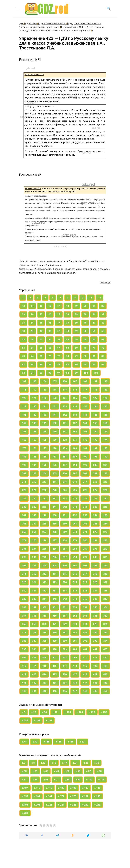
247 (24, 515)
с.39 (35, 771)
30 (85, 314)
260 (65, 524)
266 (34, 532)
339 (24, 599)
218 (95, 482)
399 (65, 649)
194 (34, 465)
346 (95, 599)
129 (24, 406)
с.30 (97, 763)
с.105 (101, 780)
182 (95, 448)
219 (105, 482)
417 (65, 666)
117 (85, 390)
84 (32, 365)
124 (65, 398)
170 (65, 440)
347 (105, 599)
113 (44, 390)
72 (103, 348)
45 (41, 331)
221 (34, 490)
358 (34, 616)
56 (50, 340)
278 (65, 540)
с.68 (46, 780)
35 (41, 323)
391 (75, 641)
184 (24, 457)
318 (95, 574)
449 (95, 691)
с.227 (61, 805)
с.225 (49, 805)
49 (76, 331)
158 (34, 432)
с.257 (49, 721)
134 (75, 406)
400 (75, 649)
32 (103, 314)
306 (65, 566)
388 (44, 641)
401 (85, 649)
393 (95, 641)
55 (41, 340)
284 (34, 549)
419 (85, 666)
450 (105, 691)
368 (24, 624)
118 (95, 390)
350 (44, 607)
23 (23, 314)
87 (59, 365)
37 (59, 323)
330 (24, 591)
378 (34, 633)
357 (24, 616)
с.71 (56, 780)
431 (24, 683)
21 (94, 306)
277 (55, 540)
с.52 (67, 771)
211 (24, 482)
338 (105, 591)
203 (34, 473)
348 (24, 607)
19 (76, 306)
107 (75, 381)
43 (23, 331)
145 (95, 415)
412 (105, 658)
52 (103, 331)
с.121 (56, 712)
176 (34, 448)
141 (55, 415)
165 (105, 432)
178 (55, 448)
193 (24, 465)
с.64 (35, 780)
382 (75, 633)
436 (75, 683)
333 (55, 591)
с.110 (37, 788)
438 (95, 683)
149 (44, 423)
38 (67, 323)
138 (24, 415)
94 (32, 373)
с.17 (34, 712)
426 (65, 674)
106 (65, 381)
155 (95, 423)
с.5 (24, 712)
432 (34, 683)
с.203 (37, 805)
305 (55, 566)
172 (85, 440)
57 (59, 340)
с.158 (25, 796)
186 (44, 457)
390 (65, 641)
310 (105, 566)
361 (65, 616)
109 (95, 381)
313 (44, 574)
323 (55, 582)
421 (105, 666)
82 (103, 356)
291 (95, 549)
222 (44, 490)
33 (23, 323)
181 (85, 448)
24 (32, 314)
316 (75, 574)
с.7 (24, 763)
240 (44, 507)
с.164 (49, 796)
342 (55, 599)
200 (95, 465)
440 (24, 691)
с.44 (24, 742)
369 (34, 624)
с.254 (37, 721)
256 (24, 524)
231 (44, 499)
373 (75, 624)
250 (55, 515)
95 (41, 373)
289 (85, 549)
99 (76, 373)
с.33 (24, 771)
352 (65, 607)
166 (24, 440)
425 (55, 674)
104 (44, 381)
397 (44, 649)
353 (75, 607)
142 (65, 415)
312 (34, 574)
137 (105, 406)
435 (65, 683)
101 (96, 373)
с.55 (78, 771)
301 (105, 557)
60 (85, 340)
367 (105, 616)
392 (85, 641)
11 (91, 298)
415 (44, 666)
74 (32, 356)
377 (24, 633)
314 (55, 574)
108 (85, 381)
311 (24, 574)
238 (24, 507)
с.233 (97, 805)
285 (44, 549)
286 (55, 549)
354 (85, 607)
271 (85, 532)
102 (24, 381)
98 (67, 373)
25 (41, 314)
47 (59, 331)
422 (24, 674)
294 (34, 557)
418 (75, 666)
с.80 (67, 780)
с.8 (33, 763)
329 (105, 582)
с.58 (44, 712)
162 (75, 432)
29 (76, 314)
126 (85, 398)
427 (75, 674)
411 (95, 658)
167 (34, 440)
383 (85, 633)
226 (85, 490)
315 (65, 574)
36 (50, 323)
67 (59, 348)
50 (85, 331)
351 (55, 607)
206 (65, 473)
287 (65, 549)
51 (94, 331)
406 (44, 658)
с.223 (92, 712)
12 (99, 298)
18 (67, 306)
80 (85, 356)
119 (105, 390)
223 (55, 490)
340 (34, 599)
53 (23, 340)
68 (67, 348)
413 (24, 666)
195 (44, 465)
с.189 (80, 712)
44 (32, 331)
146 (105, 415)
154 (85, 423)
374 (85, 624)
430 (105, 674)
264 (105, 524)
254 (95, 515)
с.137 (85, 788)
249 (44, 515)
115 (65, 390)
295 (44, 557)
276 (44, 540)
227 (95, 490)
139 (34, 415)
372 (65, 624)
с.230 (85, 805)
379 (44, 633)
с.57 (89, 771)
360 (55, 616)
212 (34, 482)
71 (94, 348)
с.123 (68, 712)
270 (75, 532)
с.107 (25, 788)
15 (41, 306)
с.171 (61, 796)
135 (85, 406)
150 (55, 423)
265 (24, 532)
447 (75, 691)
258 (44, 524)
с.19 (64, 763)
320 (24, 582)
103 (34, 381)
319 (105, 574)
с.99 (78, 780)
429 (95, 674)
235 (85, 499)
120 (24, 398)
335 (75, 591)
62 (103, 340)
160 (55, 432)
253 (85, 515)
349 (34, 607)
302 (24, 566)
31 (94, 314)
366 (95, 616)
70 (85, 348)
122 (44, 398)
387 (34, 641)
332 (44, 591)
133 (65, 406)
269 (65, 532)
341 (44, 599)
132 (55, 406)
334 (65, 591)
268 (55, 532)
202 (24, 473)
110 (105, 381)
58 (67, 340)
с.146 (97, 788)
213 (44, 482)
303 (34, 566)
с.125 (73, 788)
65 (41, 348)
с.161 (37, 796)
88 (67, 365)
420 (95, 666)
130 (34, 406)
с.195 (97, 796)
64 (32, 348)
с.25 (86, 763)
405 (34, 658)
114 (55, 390)
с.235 (104, 712)
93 (23, 373)
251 (65, 515)
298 (75, 557)
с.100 (89, 780)
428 (85, 674)
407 (55, 658)
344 (75, 599)
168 (44, 440)
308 (85, 566)
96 (50, 373)
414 (34, 666)
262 (85, 524)
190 (85, 457)
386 (24, 641)
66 (50, 348)
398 (55, 649)
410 (85, 658)
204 (44, 473)
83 (23, 365)
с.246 (25, 721)
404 (24, 658)
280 (85, 540)
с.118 (47, 742)
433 (44, 683)
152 (75, 423)
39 (76, 323)
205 (55, 473)
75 (41, 356)
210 (105, 473)
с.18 (54, 763)
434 (55, 683)
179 (65, 448)
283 (24, 549)
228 (105, 490)
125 (75, 398)
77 (59, 356)
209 (95, 473)
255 (105, 515)
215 (65, 482)
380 (55, 633)
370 (44, 624)
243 (75, 507)
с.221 (83, 742)
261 (75, 524)
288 (75, 549)
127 (95, 398)
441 (34, 691)
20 (85, 306)
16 (50, 306)
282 (105, 540)
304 (44, 566)
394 (105, 641)
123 (55, 398)
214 (55, 482)
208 (85, 473)
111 (24, 390)
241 (55, 507)
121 (34, 398)
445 (55, 691)
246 (105, 507)
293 (24, 557)
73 (23, 356)
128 (105, 398)
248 (34, 515)
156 (105, 423)
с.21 (75, 763)
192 (105, 457)
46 (50, 331)
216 (75, 482)
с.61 (24, 780)
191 (95, 457)
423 (34, 674)
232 (55, 499)
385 (105, 633)
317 (85, 574)
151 (65, 423)
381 (65, 633)
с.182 (85, 796)
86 (50, 365)
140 (44, 415)
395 (24, 649)
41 (94, 323)
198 (75, 465)
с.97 (35, 742)
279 (75, 540)
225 (75, 490)
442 (44, 691)
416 (55, 666)
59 (76, 340)
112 (34, 390)
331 (34, 591)
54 (32, 340)
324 (65, 582)
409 (75, 658)
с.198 (25, 805)
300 (95, 557)
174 (105, 440)
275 (34, 540)
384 (95, 633)
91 (94, 365)
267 (44, 532)
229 (24, 499)
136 (95, 406)
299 (85, 557)
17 (59, 306)
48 (67, 331)
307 (75, 566)
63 (23, 348)
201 (105, 465)
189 (75, 457)
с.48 (56, 771)
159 (44, 432)
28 (67, 314)
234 (75, 499)
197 (65, 465)
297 (65, 557)
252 (75, 515)
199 (85, 465)
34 (32, 323)
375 (95, 624)
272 (95, 532)
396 (34, 649)
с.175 (73, 796)
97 (59, 373)
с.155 (58, 742)
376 (105, 624)
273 (105, 532)
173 (95, 440)
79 (76, 356)
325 (75, 582)
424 (44, 674)
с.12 (43, 763)
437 (85, 683)
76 (50, 356)
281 (95, 540)
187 (55, 457)
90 (85, 365)
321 (34, 582)
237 (105, 499)
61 (94, 340)
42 (103, 323)
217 (85, 482)
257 (34, 524)
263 (95, 524)
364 (85, 616)
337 (95, 591)
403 (105, 649)
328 (95, 582)
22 (103, 306)
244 (85, 507)
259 (55, 524)
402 (95, 649)
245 (95, 507)
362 (75, 616)
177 (44, 448)
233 (65, 499)
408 (65, 658)
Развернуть (105, 283)
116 (75, 390)
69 (76, 348)
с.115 (49, 788)
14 (32, 306)
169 (55, 440)
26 (50, 314)
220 (24, 490)
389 (55, 641)
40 (85, 323)
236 (95, 499)
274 (24, 540)
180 (75, 448)
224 (65, 490)
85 (41, 365)
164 (95, 432)
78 (67, 356)
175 (24, 448)
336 (85, 591)
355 (95, 607)
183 (105, 448)
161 (65, 432)
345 (85, 599)
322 (44, 582)
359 (44, 616)
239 (34, 507)
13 (23, 306)
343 (65, 599)
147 (24, 423)
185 (34, 457)
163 (85, 432)
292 (105, 549)
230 (34, 499)
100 (86, 373)
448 (85, 691)
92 (103, 365)
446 (65, 691)
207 (75, 473)
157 (24, 432)
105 (55, 381)
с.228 (73, 805)
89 (76, 365)
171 (75, 440)
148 (34, 423)
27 (59, 314)
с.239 (25, 813)
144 (85, 415)
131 (44, 406)
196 (55, 465)
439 (105, 683)
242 (65, 507)
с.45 (46, 771)
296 (55, 557)
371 (55, 624)
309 (95, 566)
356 (105, 607)
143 (75, 415)
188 (65, 457)
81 (94, 356)
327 (85, 582)
